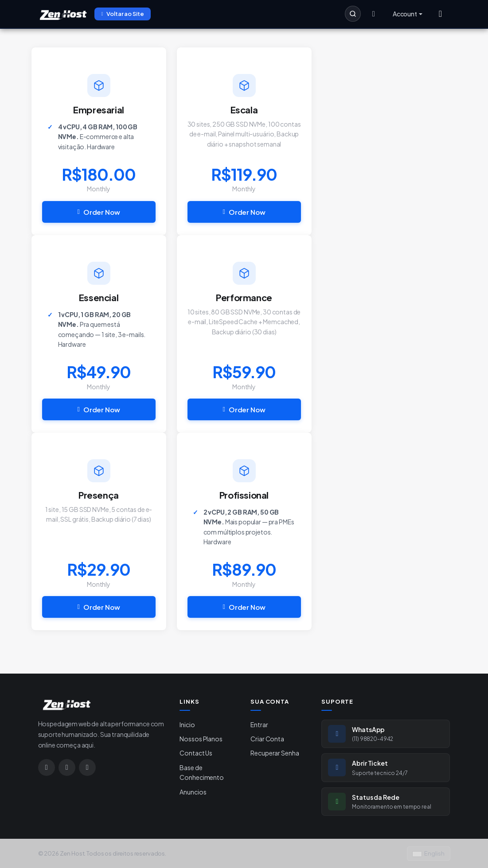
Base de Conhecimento (201, 772)
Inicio (187, 725)
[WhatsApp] (67, 767)
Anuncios (193, 792)
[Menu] (441, 14)
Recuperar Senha (275, 753)
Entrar (259, 725)
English (429, 853)
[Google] (87, 767)
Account (405, 14)
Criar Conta (267, 739)
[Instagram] (47, 767)
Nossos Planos (201, 739)
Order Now (99, 212)
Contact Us (196, 753)
